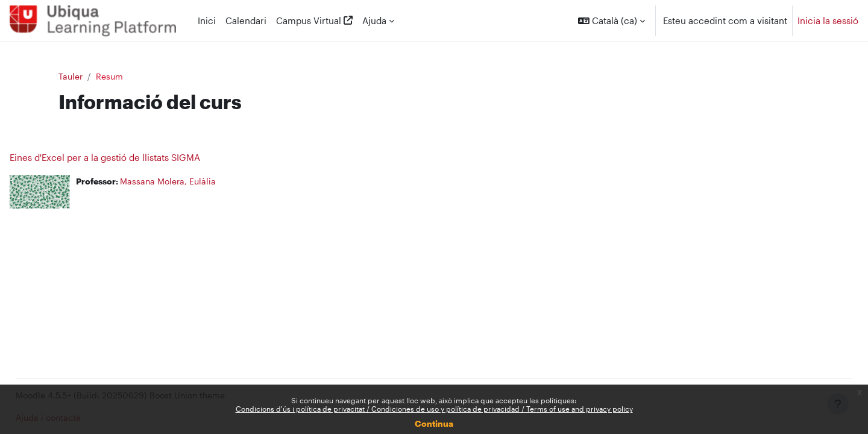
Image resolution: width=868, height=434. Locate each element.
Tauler (96, 77)
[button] (612, 21)
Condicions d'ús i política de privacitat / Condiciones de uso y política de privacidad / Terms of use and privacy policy (434, 409)
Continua (434, 423)
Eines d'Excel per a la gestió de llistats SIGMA (132, 158)
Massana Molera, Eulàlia (201, 182)
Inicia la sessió (828, 20)
